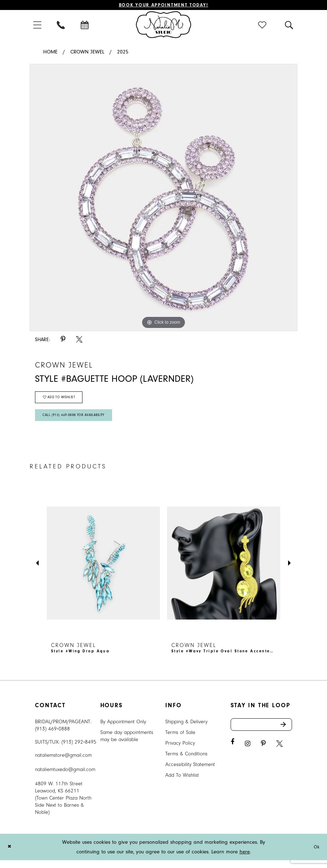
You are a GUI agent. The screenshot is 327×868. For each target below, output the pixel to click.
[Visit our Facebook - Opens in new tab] (232, 752)
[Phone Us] (61, 26)
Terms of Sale (180, 740)
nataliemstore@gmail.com (63, 763)
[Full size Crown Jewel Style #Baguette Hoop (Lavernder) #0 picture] (163, 199)
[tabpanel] (163, 199)
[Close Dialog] (10, 855)
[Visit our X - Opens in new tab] (280, 754)
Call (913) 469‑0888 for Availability (80, 422)
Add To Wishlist (182, 783)
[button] (38, 26)
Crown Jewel (87, 53)
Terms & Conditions (186, 762)
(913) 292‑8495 (79, 750)
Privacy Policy (180, 751)
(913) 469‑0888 (52, 737)
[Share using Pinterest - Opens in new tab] (63, 341)
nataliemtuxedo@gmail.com (65, 777)
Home (50, 53)
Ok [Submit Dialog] (316, 855)
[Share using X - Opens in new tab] (79, 341)
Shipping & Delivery (186, 730)
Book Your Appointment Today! (164, 6)
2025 (123, 53)
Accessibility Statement (190, 772)
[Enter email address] (261, 734)
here (245, 860)
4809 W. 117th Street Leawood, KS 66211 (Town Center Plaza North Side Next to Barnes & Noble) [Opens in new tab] (63, 806)
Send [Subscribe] (286, 734)
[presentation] (103, 571)
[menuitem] (38, 26)
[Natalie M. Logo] (164, 26)
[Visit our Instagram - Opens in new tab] (248, 754)
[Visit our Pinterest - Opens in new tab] (263, 754)
